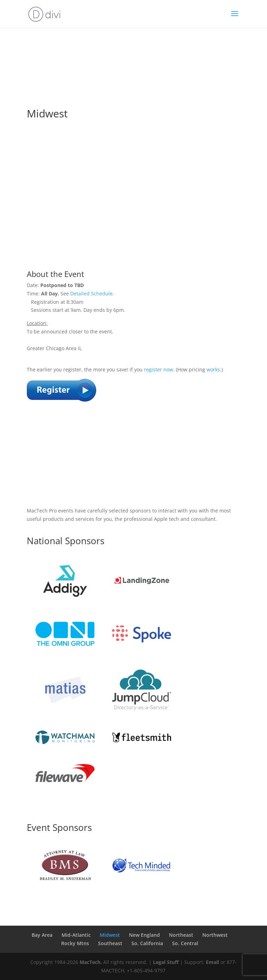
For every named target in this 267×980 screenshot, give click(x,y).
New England (144, 935)
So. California (147, 943)
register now (159, 369)
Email (212, 962)
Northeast (181, 935)
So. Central (185, 943)
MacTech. (91, 962)
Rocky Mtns (75, 943)
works (213, 369)
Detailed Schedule (91, 294)
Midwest (110, 935)
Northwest (215, 935)
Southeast (110, 943)
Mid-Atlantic (76, 935)
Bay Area (42, 935)
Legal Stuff (166, 962)
